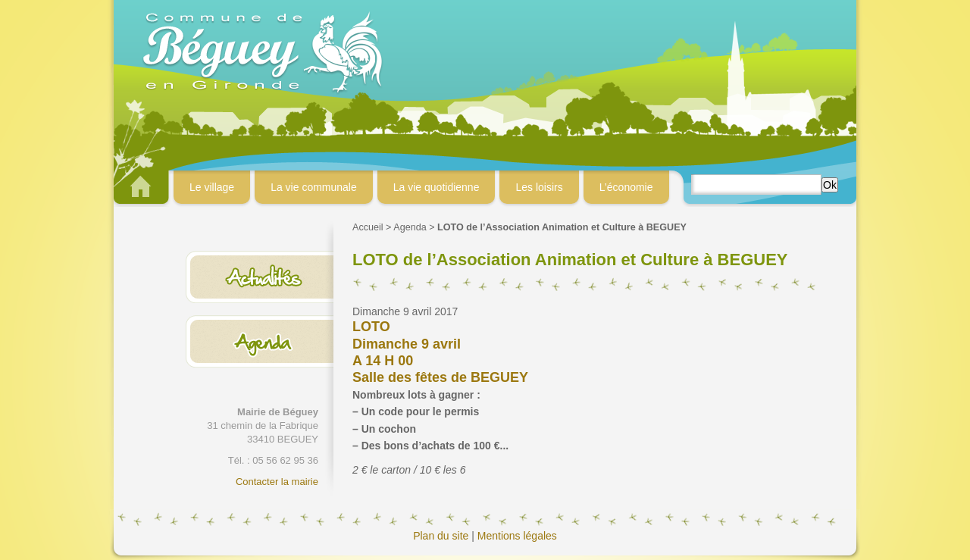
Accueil (368, 227)
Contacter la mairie (277, 482)
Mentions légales (517, 536)
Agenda (410, 227)
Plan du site (441, 536)
